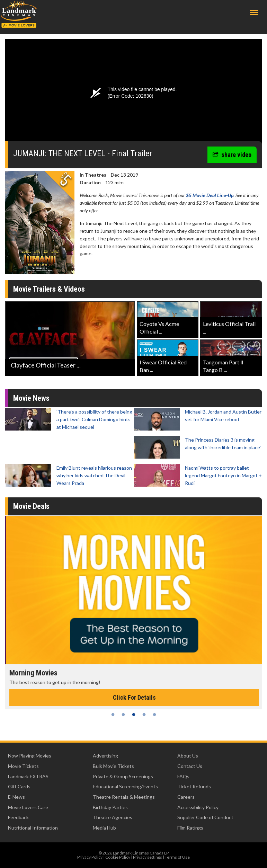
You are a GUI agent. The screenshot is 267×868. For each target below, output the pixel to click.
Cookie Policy (118, 857)
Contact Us (190, 766)
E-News (16, 797)
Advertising (105, 756)
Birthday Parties (110, 807)
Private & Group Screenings (123, 776)
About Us (188, 756)
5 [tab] (154, 715)
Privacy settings (148, 857)
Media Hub (104, 828)
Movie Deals (31, 506)
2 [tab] (123, 715)
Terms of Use (177, 857)
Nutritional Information (33, 828)
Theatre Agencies (113, 817)
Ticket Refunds (194, 786)
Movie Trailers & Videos (49, 289)
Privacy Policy (90, 857)
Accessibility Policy (198, 807)
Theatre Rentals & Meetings (124, 797)
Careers (186, 797)
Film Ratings (190, 828)
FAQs (183, 776)
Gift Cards (19, 786)
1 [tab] (113, 715)
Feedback (18, 817)
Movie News (31, 398)
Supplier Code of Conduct (205, 817)
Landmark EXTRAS (28, 776)
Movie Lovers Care (28, 807)
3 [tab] (134, 715)
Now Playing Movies (30, 756)
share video (232, 155)
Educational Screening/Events (125, 786)
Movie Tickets (23, 766)
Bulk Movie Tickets (113, 766)
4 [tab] (144, 715)
